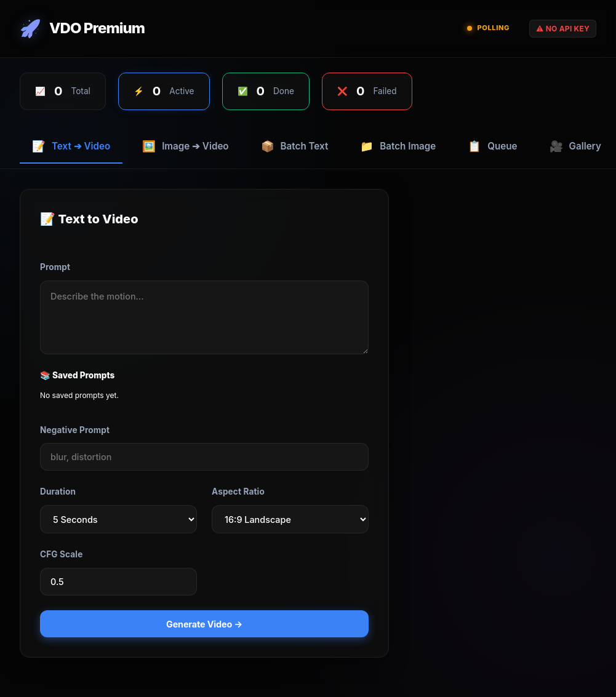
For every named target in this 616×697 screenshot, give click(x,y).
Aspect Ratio (238, 492)
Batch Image (398, 146)
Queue (492, 146)
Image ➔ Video (185, 146)
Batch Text (295, 146)
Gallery (575, 146)
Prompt (55, 267)
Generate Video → (204, 624)
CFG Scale (61, 554)
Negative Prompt (75, 430)
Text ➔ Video (71, 146)
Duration (58, 492)
